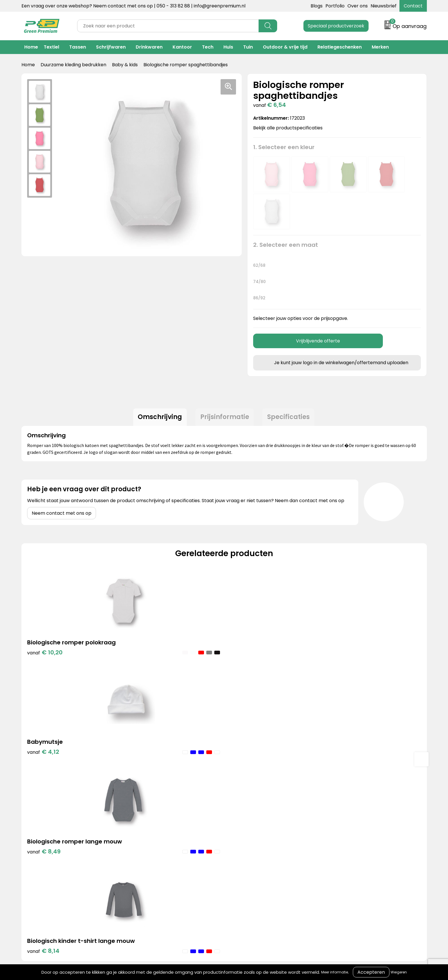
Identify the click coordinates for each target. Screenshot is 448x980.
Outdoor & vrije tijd (285, 47)
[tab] (158, 418)
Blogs (317, 6)
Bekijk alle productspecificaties (290, 128)
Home (31, 47)
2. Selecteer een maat (286, 245)
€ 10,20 (45, 654)
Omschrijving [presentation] (158, 418)
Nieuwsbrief (384, 6)
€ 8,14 (347, 663)
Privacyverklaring (328, 819)
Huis (228, 47)
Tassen (78, 47)
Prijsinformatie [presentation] (225, 418)
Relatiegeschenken (340, 47)
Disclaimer (320, 827)
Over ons (358, 6)
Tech (208, 47)
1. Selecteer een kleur (284, 147)
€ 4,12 (144, 654)
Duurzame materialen (148, 827)
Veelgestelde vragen (239, 827)
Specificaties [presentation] (290, 418)
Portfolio (335, 6)
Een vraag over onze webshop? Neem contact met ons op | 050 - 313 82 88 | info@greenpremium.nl (133, 6)
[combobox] (168, 26)
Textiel (51, 47)
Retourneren (230, 819)
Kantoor (182, 47)
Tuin (248, 47)
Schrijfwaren (111, 47)
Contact (413, 6)
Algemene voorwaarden (336, 801)
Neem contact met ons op (62, 515)
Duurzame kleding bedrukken (73, 65)
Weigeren (399, 972)
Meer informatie (335, 972)
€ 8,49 (246, 663)
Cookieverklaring (327, 810)
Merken (380, 47)
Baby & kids (125, 65)
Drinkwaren (149, 47)
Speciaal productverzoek (336, 26)
